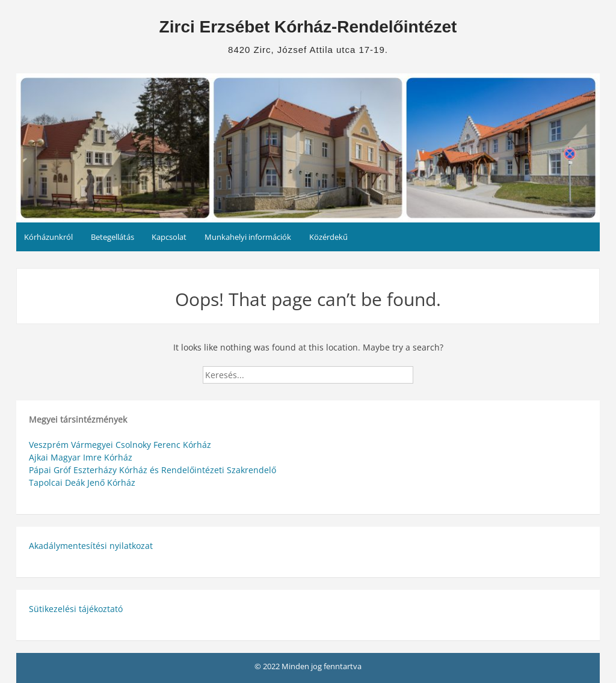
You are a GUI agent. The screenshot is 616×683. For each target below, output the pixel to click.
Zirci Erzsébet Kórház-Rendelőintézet (308, 27)
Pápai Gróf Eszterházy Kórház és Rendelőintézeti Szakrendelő (152, 470)
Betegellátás (112, 237)
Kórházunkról (48, 237)
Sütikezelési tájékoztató (76, 609)
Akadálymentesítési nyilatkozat (91, 546)
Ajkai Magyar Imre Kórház (81, 457)
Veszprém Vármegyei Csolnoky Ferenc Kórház (120, 445)
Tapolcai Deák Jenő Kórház (82, 482)
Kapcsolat (169, 237)
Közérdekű (328, 237)
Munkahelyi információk (248, 237)
